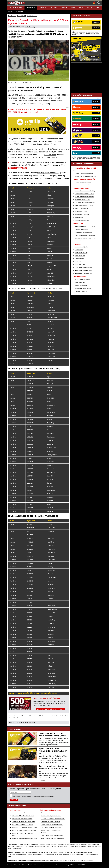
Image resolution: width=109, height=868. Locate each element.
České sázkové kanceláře (81, 291)
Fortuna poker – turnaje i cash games (84, 241)
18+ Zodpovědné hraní (70, 865)
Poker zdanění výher (80, 282)
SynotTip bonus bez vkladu (48, 173)
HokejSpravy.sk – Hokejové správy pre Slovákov (24, 838)
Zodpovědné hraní (79, 846)
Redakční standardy (24, 865)
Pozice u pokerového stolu (82, 209)
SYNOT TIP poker (19, 12)
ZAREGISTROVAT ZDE (18, 168)
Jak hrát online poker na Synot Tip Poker (85, 238)
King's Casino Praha (80, 256)
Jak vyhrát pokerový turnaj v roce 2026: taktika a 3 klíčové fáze (53, 768)
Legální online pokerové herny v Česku (85, 226)
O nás (9, 865)
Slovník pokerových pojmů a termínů (84, 206)
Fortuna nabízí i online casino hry (83, 288)
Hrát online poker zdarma (81, 229)
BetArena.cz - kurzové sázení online (21, 813)
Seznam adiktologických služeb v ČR (45, 861)
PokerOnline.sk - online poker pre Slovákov (52, 838)
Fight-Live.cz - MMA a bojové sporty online (23, 816)
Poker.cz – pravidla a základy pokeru (51, 813)
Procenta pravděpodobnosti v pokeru (84, 197)
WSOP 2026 (78, 262)
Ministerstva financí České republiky (78, 844)
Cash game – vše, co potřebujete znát (85, 203)
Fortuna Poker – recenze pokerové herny (85, 176)
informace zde (42, 855)
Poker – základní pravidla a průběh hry (85, 191)
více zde (36, 718)
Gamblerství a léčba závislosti (82, 279)
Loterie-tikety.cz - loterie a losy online (51, 822)
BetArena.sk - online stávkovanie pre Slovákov (24, 831)
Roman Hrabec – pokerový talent (83, 268)
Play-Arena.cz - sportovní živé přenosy (51, 828)
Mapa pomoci (59, 861)
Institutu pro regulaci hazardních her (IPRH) (46, 846)
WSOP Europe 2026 (80, 265)
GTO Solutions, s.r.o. (85, 865)
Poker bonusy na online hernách (83, 232)
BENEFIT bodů (50, 155)
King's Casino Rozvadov (81, 253)
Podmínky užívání (36, 865)
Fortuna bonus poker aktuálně (82, 185)
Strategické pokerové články (82, 220)
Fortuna (10, 12)
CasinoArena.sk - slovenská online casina (52, 836)
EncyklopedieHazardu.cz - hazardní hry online (53, 819)
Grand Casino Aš (79, 259)
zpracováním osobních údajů (27, 796)
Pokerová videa (79, 217)
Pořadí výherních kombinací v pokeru (84, 194)
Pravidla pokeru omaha (81, 212)
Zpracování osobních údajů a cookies (52, 865)
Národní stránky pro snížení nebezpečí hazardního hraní (78, 861)
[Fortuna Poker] (86, 61)
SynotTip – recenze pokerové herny (84, 173)
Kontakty (15, 865)
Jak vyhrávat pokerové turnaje (83, 200)
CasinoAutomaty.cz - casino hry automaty (52, 825)
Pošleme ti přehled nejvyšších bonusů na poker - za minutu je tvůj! (35, 789)
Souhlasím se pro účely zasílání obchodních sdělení (34, 796)
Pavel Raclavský (30, 27)
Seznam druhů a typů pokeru (82, 214)
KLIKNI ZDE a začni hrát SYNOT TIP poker (50, 709)
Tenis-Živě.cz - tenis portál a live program (22, 825)
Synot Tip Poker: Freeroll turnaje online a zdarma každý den (53, 751)
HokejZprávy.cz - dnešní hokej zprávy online (23, 822)
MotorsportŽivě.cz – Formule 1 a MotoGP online (24, 828)
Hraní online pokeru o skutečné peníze (85, 235)
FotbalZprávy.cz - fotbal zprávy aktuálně (22, 819)
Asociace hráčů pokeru (81, 285)
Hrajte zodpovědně (12, 716)
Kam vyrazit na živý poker (81, 247)
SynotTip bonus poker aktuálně (83, 182)
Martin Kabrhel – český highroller (83, 273)
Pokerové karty (79, 250)
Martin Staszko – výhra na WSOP (83, 270)
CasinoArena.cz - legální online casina (51, 816)
